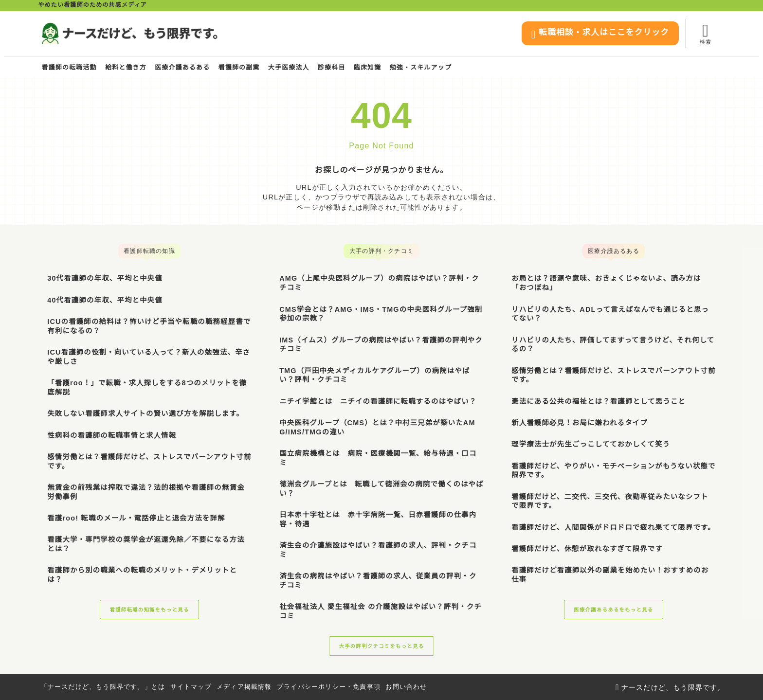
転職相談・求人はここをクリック (589, 34)
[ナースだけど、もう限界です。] (129, 34)
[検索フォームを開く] (705, 33)
